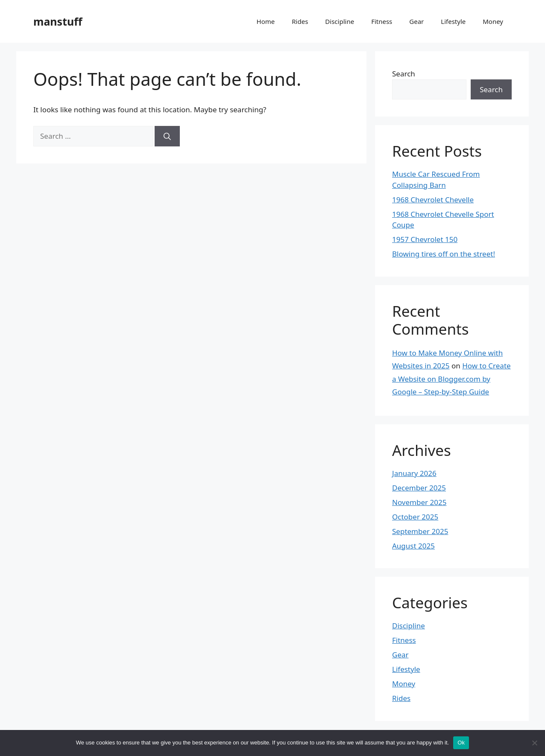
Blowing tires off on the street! (444, 254)
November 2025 (419, 502)
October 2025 (415, 517)
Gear (416, 21)
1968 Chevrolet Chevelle (433, 200)
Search (404, 74)
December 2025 (419, 488)
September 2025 (420, 531)
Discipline (340, 21)
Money (493, 21)
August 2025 (413, 546)
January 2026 (414, 473)
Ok (461, 743)
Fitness (382, 21)
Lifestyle (453, 21)
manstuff (58, 21)
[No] (534, 743)
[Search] (167, 136)
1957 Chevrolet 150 (425, 239)
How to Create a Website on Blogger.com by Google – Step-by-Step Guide (451, 379)
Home (266, 21)
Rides (300, 21)
